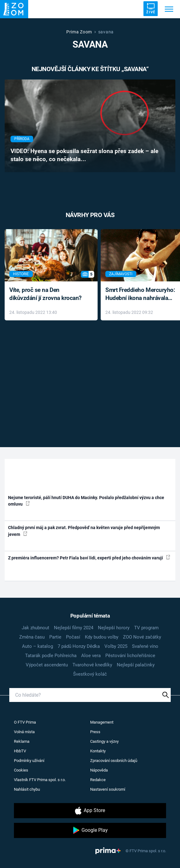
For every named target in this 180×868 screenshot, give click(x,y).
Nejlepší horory (114, 628)
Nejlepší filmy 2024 (74, 628)
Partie (55, 637)
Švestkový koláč (90, 674)
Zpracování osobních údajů (114, 761)
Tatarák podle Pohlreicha (51, 656)
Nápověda (99, 770)
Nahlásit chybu (27, 789)
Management (102, 722)
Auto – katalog (37, 646)
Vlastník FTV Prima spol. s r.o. (40, 780)
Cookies (21, 770)
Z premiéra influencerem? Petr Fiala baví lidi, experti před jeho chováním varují (89, 558)
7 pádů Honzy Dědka (79, 646)
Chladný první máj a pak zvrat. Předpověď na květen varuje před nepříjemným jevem (84, 531)
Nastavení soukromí (108, 789)
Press (95, 732)
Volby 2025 (116, 646)
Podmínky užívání (29, 761)
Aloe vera (91, 656)
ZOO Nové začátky (142, 637)
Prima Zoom (79, 32)
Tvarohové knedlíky (92, 665)
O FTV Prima (25, 722)
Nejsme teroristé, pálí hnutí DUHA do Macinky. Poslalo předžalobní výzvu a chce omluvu (86, 501)
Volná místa (24, 732)
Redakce (98, 780)
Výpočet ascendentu (47, 665)
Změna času (32, 637)
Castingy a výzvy (104, 741)
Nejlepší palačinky (136, 665)
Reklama (22, 741)
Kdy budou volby (102, 637)
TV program (146, 628)
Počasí (73, 637)
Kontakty (98, 751)
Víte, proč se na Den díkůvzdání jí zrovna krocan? (45, 294)
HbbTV (20, 751)
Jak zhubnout (35, 628)
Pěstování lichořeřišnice (130, 656)
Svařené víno (145, 646)
